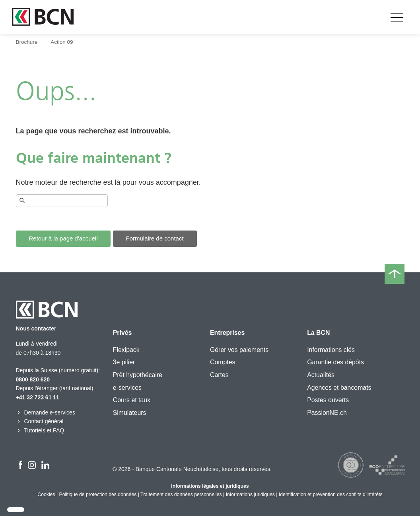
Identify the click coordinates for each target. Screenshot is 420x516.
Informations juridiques (250, 494)
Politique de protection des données (98, 494)
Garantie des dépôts (335, 362)
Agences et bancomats (339, 388)
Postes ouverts (328, 400)
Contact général (40, 421)
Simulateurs (130, 413)
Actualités (321, 375)
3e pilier (124, 362)
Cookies (46, 494)
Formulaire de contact (155, 238)
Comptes (223, 362)
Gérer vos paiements (239, 350)
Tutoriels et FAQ (40, 430)
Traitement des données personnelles (181, 494)
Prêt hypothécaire (138, 375)
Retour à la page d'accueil (63, 238)
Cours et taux (132, 400)
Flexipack (126, 350)
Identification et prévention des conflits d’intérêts (331, 494)
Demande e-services (46, 412)
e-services (127, 388)
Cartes (219, 375)
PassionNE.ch (327, 413)
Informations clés (331, 350)
